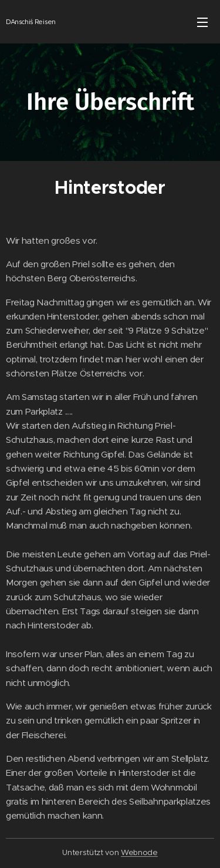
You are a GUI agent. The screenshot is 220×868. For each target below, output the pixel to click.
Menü (202, 22)
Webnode (139, 852)
